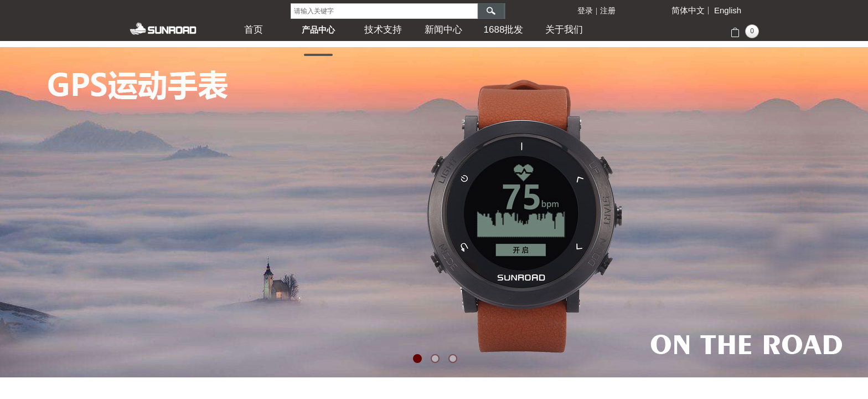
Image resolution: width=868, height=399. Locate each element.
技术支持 (383, 30)
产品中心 (318, 30)
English (728, 11)
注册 (608, 11)
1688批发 (504, 30)
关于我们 (564, 30)
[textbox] (384, 11)
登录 (585, 11)
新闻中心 (443, 30)
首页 (254, 30)
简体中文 (688, 11)
